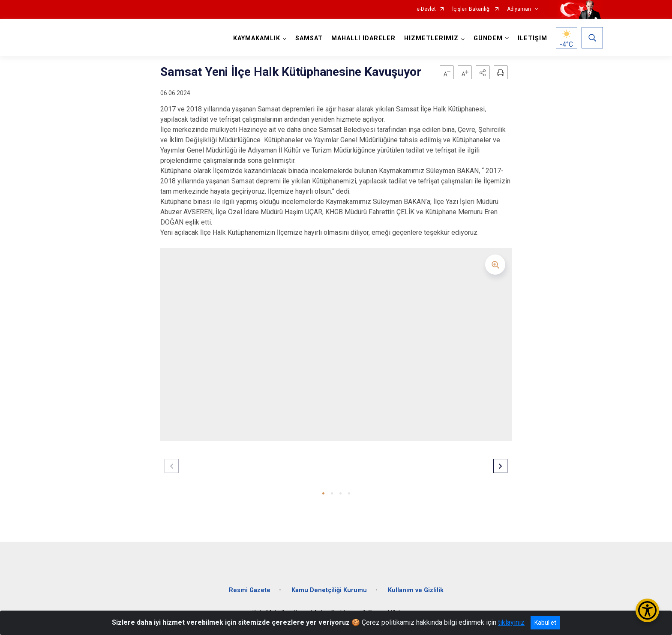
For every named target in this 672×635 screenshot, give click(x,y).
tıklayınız (511, 622)
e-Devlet (426, 9)
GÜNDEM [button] (488, 38)
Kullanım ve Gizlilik (416, 590)
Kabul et (545, 623)
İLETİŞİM (532, 38)
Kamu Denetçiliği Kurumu (329, 590)
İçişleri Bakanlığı (471, 9)
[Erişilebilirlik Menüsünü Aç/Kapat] (647, 610)
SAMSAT (309, 38)
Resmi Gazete (250, 590)
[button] (483, 72)
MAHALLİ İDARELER (363, 38)
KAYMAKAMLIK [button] (257, 38)
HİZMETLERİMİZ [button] (431, 38)
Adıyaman (519, 9)
